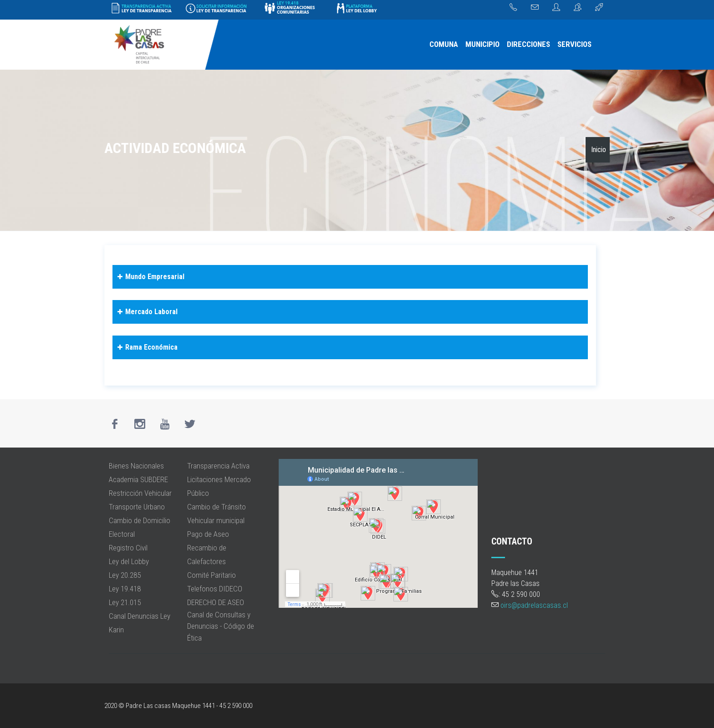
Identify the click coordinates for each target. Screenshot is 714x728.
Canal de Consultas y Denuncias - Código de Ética (221, 626)
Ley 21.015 (125, 602)
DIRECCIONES (528, 44)
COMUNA (444, 44)
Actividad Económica (175, 148)
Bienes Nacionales (136, 466)
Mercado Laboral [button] (146, 312)
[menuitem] (444, 45)
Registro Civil (128, 548)
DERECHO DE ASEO (216, 602)
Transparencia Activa (218, 466)
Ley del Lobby (129, 561)
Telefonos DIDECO (215, 589)
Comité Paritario (212, 575)
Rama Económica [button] (146, 347)
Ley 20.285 (125, 575)
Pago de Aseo (208, 534)
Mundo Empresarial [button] (150, 277)
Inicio (599, 150)
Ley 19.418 (125, 589)
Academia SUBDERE (138, 479)
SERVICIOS (574, 44)
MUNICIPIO (482, 44)
